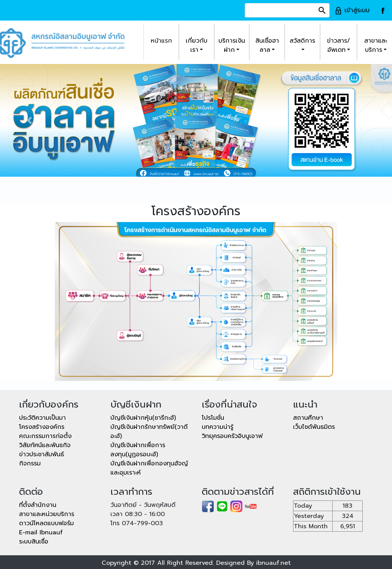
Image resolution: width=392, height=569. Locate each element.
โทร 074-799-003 (137, 523)
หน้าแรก (161, 41)
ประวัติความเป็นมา (42, 418)
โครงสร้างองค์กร (42, 427)
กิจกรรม (30, 464)
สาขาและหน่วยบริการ (47, 514)
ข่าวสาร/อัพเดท (339, 45)
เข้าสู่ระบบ (352, 10)
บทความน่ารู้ (218, 427)
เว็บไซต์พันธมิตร (314, 427)
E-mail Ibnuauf (41, 532)
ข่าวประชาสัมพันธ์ (41, 454)
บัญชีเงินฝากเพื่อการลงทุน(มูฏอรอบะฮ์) (138, 450)
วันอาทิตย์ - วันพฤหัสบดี (143, 505)
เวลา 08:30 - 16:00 (138, 514)
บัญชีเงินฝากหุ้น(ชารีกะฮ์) (143, 418)
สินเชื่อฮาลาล (267, 45)
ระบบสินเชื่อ (34, 542)
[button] (29, 121)
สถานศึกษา (308, 418)
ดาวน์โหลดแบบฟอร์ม (46, 523)
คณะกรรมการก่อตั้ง (45, 436)
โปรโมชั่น (213, 418)
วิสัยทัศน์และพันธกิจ (45, 445)
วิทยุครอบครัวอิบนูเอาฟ (232, 436)
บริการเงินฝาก (232, 45)
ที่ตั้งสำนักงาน (38, 505)
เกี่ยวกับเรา (197, 45)
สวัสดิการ (302, 41)
